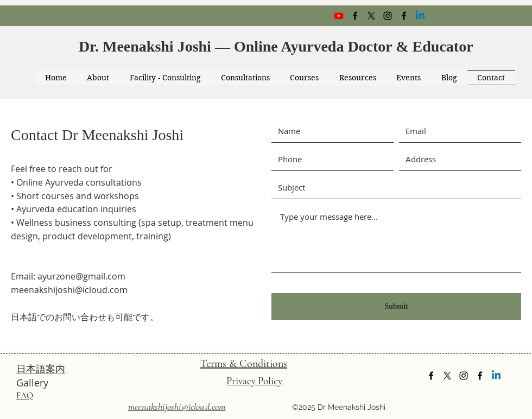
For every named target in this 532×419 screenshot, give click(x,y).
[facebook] (355, 16)
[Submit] (396, 307)
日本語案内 (41, 369)
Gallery (32, 383)
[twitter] (371, 16)
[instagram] (388, 16)
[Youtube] (339, 16)
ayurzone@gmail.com (81, 276)
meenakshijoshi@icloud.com (69, 290)
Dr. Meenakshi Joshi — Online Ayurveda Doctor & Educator (278, 46)
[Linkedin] (420, 16)
